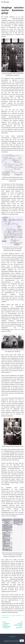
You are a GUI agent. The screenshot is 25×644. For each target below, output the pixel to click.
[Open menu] (22, 641)
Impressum (12, 637)
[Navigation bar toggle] (2, 2)
